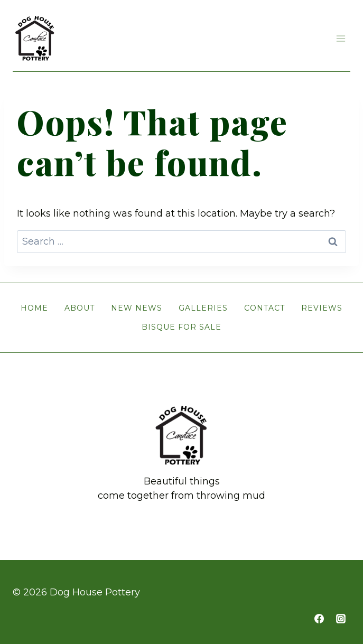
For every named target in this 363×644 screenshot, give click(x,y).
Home (34, 308)
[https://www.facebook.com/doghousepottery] (319, 619)
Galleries (203, 308)
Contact (264, 308)
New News (137, 308)
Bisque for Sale (181, 327)
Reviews (322, 308)
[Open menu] (341, 38)
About (80, 308)
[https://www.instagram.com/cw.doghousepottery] (341, 619)
